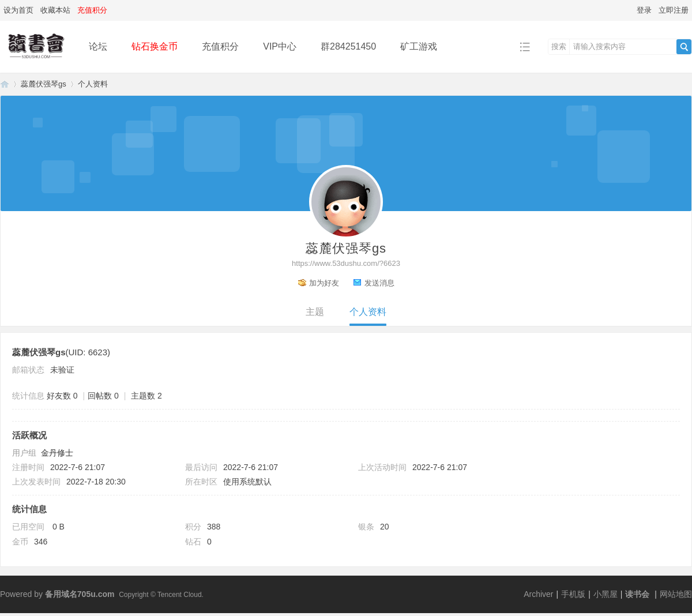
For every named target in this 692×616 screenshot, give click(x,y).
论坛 (98, 46)
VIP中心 (280, 46)
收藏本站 (55, 10)
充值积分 (220, 46)
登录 (644, 10)
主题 (315, 312)
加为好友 (324, 283)
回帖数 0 (103, 396)
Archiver (538, 594)
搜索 (559, 46)
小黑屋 (605, 594)
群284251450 (348, 46)
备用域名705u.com (80, 594)
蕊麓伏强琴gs (44, 84)
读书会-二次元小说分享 (5, 84)
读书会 (637, 594)
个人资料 (368, 312)
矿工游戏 (419, 46)
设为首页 (18, 10)
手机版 (573, 594)
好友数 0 (62, 396)
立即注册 (674, 10)
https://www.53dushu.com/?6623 (346, 263)
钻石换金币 (155, 46)
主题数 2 (146, 396)
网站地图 (676, 594)
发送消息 (379, 283)
